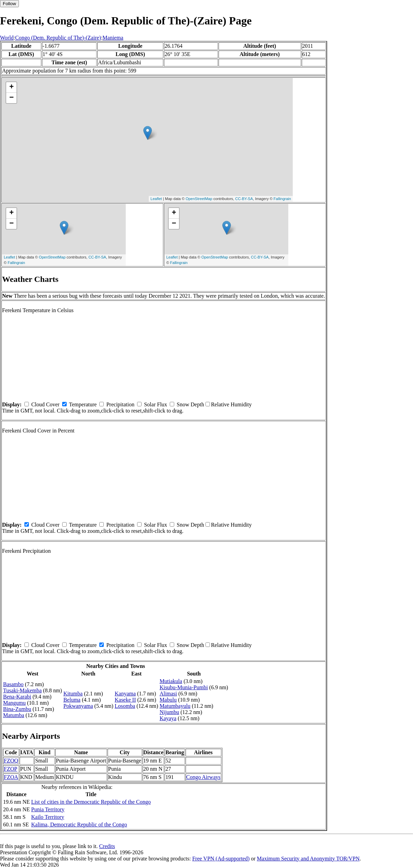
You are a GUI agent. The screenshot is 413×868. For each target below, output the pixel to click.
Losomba (125, 706)
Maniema (113, 38)
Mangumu (14, 703)
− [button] (12, 98)
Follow (9, 4)
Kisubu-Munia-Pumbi (183, 687)
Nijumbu (169, 712)
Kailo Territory (48, 817)
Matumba (14, 715)
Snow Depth (190, 404)
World (7, 38)
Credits (107, 846)
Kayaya (168, 718)
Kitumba (73, 694)
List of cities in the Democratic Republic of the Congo (91, 802)
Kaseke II (125, 700)
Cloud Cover (45, 404)
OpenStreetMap (199, 199)
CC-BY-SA (244, 199)
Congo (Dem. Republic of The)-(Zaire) (58, 38)
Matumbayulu (175, 706)
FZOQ (11, 761)
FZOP (10, 769)
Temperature (83, 404)
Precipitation (120, 404)
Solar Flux (155, 404)
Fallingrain (282, 199)
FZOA (11, 777)
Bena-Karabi (17, 697)
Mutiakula (171, 681)
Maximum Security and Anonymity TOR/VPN (308, 859)
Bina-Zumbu (17, 709)
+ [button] (12, 87)
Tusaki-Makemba (22, 690)
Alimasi (168, 694)
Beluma (72, 700)
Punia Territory (48, 809)
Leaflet (156, 199)
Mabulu (168, 700)
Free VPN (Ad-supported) (221, 859)
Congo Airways (203, 777)
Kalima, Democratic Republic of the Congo (79, 825)
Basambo (13, 684)
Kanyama (125, 694)
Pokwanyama (78, 706)
